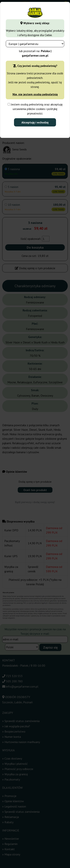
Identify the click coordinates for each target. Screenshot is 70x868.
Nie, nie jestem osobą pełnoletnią (35, 94)
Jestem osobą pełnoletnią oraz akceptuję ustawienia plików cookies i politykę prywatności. (35, 109)
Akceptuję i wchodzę (35, 122)
